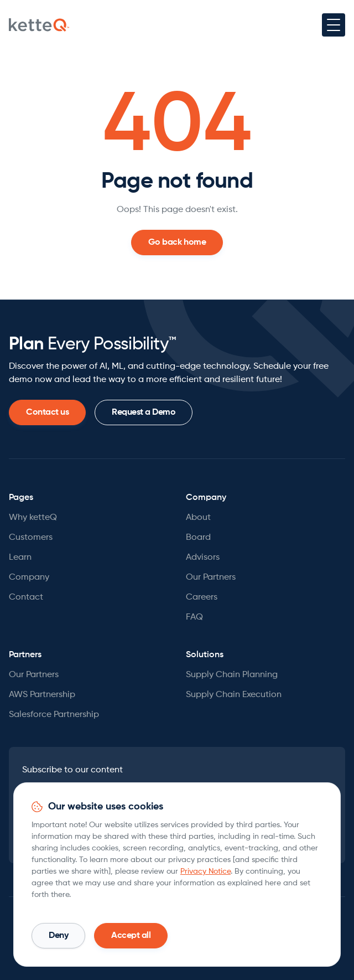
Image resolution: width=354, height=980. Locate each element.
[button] (334, 25)
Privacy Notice (205, 871)
